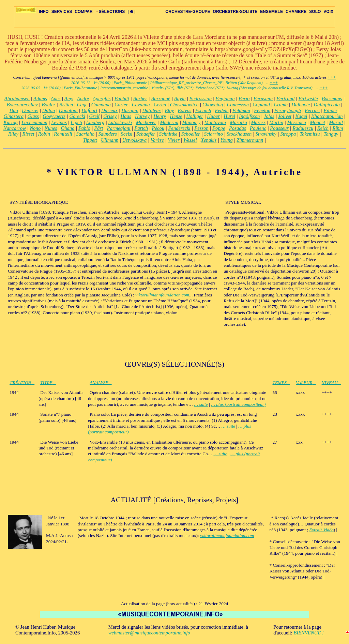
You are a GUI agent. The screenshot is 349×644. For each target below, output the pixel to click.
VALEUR (306, 382)
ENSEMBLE (271, 12)
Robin (44, 134)
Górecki (77, 116)
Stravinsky (266, 134)
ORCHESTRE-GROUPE (188, 12)
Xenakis (209, 140)
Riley (13, 134)
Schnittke (168, 134)
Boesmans (332, 98)
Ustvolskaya (135, 140)
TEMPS (281, 382)
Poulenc (258, 128)
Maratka (239, 122)
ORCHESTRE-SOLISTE (235, 12)
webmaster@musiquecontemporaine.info (149, 633)
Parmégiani (119, 128)
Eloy (169, 110)
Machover (146, 122)
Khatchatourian (327, 116)
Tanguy (331, 134)
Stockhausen (239, 134)
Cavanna (141, 105)
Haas (126, 116)
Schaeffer (146, 134)
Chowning (213, 105)
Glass (33, 116)
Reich (323, 128)
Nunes (51, 128)
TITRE (48, 382)
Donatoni (68, 110)
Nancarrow (15, 128)
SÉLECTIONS (110, 12)
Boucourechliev (22, 105)
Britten (66, 105)
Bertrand (285, 98)
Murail (336, 122)
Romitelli (63, 134)
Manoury (192, 122)
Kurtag (11, 122)
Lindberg (95, 122)
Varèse (157, 140)
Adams (40, 98)
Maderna (169, 122)
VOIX (328, 12)
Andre (83, 98)
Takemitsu (310, 134)
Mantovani (215, 122)
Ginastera (14, 116)
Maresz (258, 122)
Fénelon (262, 110)
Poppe (219, 128)
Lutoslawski (120, 122)
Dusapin (130, 110)
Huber (214, 116)
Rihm (338, 128)
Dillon (49, 110)
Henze (176, 116)
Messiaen (296, 122)
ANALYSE (101, 382)
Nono (35, 128)
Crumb (281, 105)
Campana (101, 105)
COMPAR (84, 12)
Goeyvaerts (54, 116)
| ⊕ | (131, 12)
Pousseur (279, 128)
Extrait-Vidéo (321, 530)
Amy (69, 98)
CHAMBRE (296, 12)
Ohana (68, 128)
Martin (276, 122)
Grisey (110, 116)
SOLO (315, 12)
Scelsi (126, 134)
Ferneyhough (288, 110)
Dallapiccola (327, 105)
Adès (56, 98)
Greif (94, 116)
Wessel (190, 140)
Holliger (195, 116)
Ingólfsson (249, 116)
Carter (121, 105)
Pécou (158, 128)
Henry (160, 116)
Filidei (330, 110)
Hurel (229, 116)
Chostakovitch (184, 105)
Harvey (142, 116)
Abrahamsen (17, 98)
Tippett (90, 140)
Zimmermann (250, 140)
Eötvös (185, 110)
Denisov (30, 110)
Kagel (301, 116)
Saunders (108, 134)
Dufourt (89, 110)
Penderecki (179, 128)
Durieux (109, 110)
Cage (82, 105)
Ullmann (110, 140)
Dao (14, 110)
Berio (244, 98)
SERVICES (62, 12)
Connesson (238, 105)
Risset (28, 134)
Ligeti (76, 122)
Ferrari (312, 110)
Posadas (238, 128)
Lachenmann (34, 122)
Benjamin (225, 98)
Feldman (241, 110)
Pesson (201, 128)
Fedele (222, 110)
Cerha (160, 105)
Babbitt (122, 98)
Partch (141, 128)
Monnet (317, 122)
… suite (201, 404)
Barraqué (161, 98)
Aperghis (102, 98)
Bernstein (263, 98)
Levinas (59, 122)
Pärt (98, 128)
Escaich (203, 110)
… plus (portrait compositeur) (238, 404)
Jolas (269, 116)
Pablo (84, 128)
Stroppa (288, 134)
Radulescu (303, 128)
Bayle (180, 98)
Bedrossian (201, 98)
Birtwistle (308, 98)
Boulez (48, 105)
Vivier (174, 140)
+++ (332, 77)
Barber (140, 98)
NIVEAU (331, 382)
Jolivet (285, 116)
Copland (261, 105)
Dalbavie (301, 105)
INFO (44, 12)
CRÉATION (22, 382)
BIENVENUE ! (308, 633)
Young (227, 140)
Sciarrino (213, 134)
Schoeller (191, 134)
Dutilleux (151, 110)
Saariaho (85, 134)
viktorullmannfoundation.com (162, 295)
